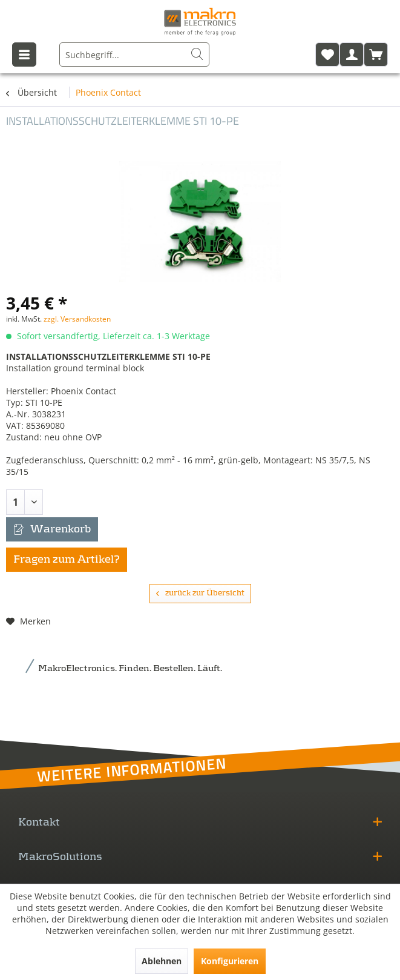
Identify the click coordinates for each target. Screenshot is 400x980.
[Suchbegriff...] (134, 55)
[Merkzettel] (327, 55)
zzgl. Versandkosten (77, 319)
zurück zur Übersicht (200, 593)
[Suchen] (197, 55)
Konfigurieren (230, 961)
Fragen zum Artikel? (67, 560)
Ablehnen (162, 961)
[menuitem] (134, 55)
